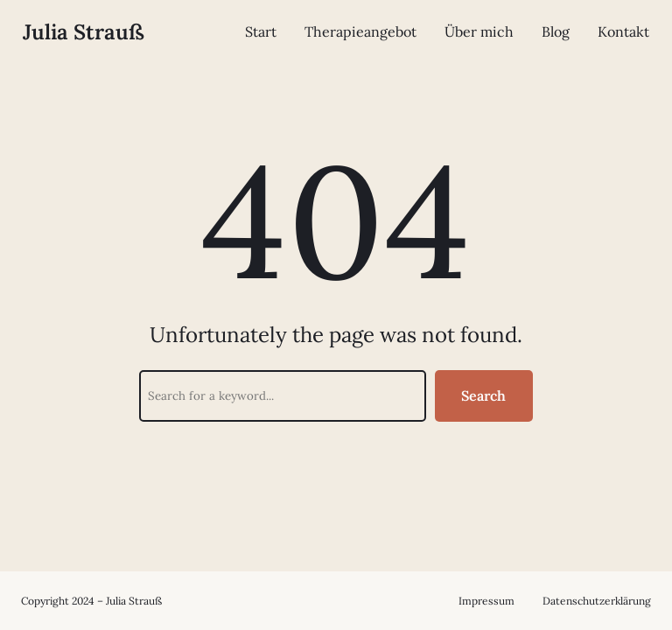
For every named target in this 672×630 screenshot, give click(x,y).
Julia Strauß (84, 32)
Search (483, 395)
